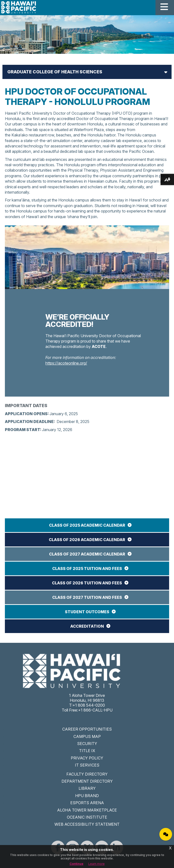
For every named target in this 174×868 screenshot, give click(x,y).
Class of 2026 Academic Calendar (87, 540)
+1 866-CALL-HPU (95, 710)
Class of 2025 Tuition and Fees (87, 568)
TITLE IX (87, 751)
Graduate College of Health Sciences (55, 72)
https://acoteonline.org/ (66, 363)
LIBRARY (87, 788)
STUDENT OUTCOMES (87, 612)
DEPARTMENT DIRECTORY (87, 781)
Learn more (97, 864)
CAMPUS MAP (87, 736)
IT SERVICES (87, 765)
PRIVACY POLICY (87, 758)
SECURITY (87, 744)
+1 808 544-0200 (89, 705)
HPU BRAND (87, 796)
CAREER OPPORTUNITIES (87, 729)
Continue (77, 864)
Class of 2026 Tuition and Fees (87, 583)
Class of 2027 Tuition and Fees (87, 597)
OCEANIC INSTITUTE (87, 817)
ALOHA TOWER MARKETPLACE (87, 810)
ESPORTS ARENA (87, 803)
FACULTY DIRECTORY (87, 774)
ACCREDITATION (87, 626)
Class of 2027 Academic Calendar (87, 554)
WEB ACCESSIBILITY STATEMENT (87, 824)
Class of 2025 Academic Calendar (87, 525)
